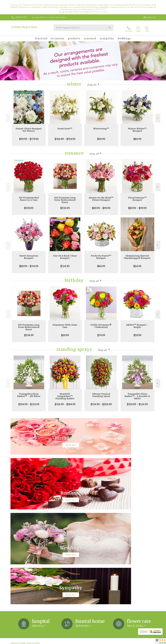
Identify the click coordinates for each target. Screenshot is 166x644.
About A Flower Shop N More (25, 546)
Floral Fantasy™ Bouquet (137, 197)
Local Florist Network (135, 642)
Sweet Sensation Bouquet (29, 255)
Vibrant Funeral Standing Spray (101, 393)
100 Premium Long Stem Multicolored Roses (65, 198)
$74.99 (101, 333)
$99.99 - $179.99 (29, 137)
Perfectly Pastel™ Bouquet (101, 255)
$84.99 (137, 137)
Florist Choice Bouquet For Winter (29, 128)
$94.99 (101, 137)
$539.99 (29, 206)
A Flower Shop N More (24, 27)
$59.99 (137, 333)
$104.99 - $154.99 (65, 137)
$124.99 (65, 264)
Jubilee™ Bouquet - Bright (137, 324)
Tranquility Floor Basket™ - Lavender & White (137, 394)
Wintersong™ (101, 127)
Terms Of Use (105, 642)
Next (158, 116)
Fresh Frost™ (65, 127)
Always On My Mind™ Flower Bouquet (101, 197)
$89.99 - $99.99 (101, 206)
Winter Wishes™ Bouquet (137, 128)
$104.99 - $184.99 (65, 402)
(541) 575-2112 (21, 17)
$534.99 (65, 206)
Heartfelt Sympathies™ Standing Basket (65, 394)
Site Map (149, 642)
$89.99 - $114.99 (29, 264)
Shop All (92, 82)
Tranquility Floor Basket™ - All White (29, 393)
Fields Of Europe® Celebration (101, 324)
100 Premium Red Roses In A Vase (29, 197)
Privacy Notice (119, 642)
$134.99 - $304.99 (101, 402)
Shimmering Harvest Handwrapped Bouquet (137, 255)
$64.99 (137, 264)
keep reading (98, 551)
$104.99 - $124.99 (29, 402)
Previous (8, 116)
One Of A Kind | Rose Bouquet (65, 255)
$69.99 (65, 333)
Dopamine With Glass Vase (65, 324)
